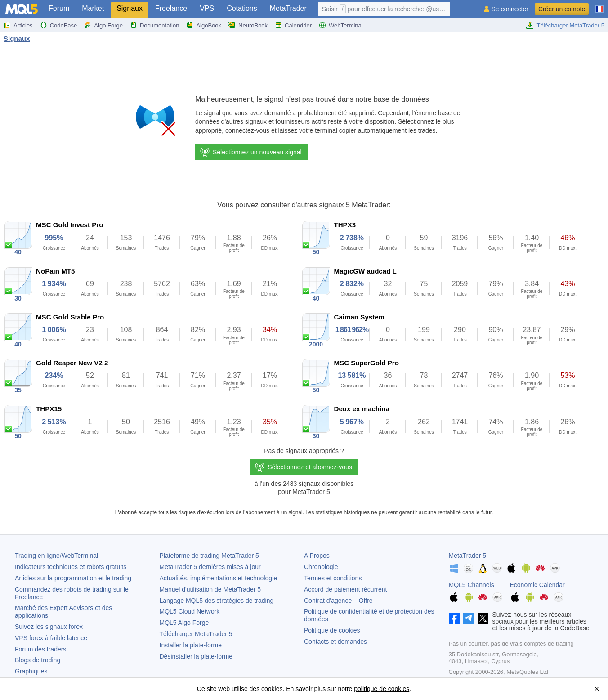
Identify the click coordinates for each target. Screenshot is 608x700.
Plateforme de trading (209, 556)
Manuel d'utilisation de (210, 589)
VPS (207, 8)
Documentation (154, 25)
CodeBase (59, 25)
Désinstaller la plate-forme (196, 656)
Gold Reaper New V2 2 (72, 363)
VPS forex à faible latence (51, 638)
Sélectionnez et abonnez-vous (310, 467)
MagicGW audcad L (365, 271)
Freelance (171, 8)
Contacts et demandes (335, 642)
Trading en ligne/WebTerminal (56, 556)
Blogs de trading (38, 660)
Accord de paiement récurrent (345, 589)
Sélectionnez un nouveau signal (250, 153)
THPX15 (49, 409)
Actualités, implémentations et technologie (218, 578)
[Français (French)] (599, 5)
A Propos (317, 556)
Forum (59, 8)
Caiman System (359, 317)
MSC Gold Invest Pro (69, 225)
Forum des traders (40, 649)
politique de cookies (382, 689)
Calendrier (293, 25)
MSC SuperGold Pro (366, 363)
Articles (18, 25)
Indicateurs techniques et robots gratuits (71, 567)
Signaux (130, 8)
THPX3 (345, 225)
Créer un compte (562, 9)
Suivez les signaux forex (49, 627)
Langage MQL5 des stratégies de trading (217, 601)
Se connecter (510, 9)
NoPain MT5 (55, 271)
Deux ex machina (361, 409)
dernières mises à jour (210, 567)
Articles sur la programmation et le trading (73, 578)
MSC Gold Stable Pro (70, 317)
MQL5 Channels (472, 585)
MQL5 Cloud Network (190, 611)
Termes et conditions (333, 578)
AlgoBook (204, 25)
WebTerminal (341, 25)
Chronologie (321, 567)
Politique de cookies (332, 630)
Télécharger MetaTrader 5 (565, 25)
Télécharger (196, 634)
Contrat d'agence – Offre (338, 601)
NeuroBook (248, 25)
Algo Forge (103, 25)
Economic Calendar (537, 585)
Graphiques (31, 671)
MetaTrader (288, 8)
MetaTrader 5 (468, 556)
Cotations (242, 8)
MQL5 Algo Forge (184, 623)
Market (93, 8)
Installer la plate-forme (191, 645)
